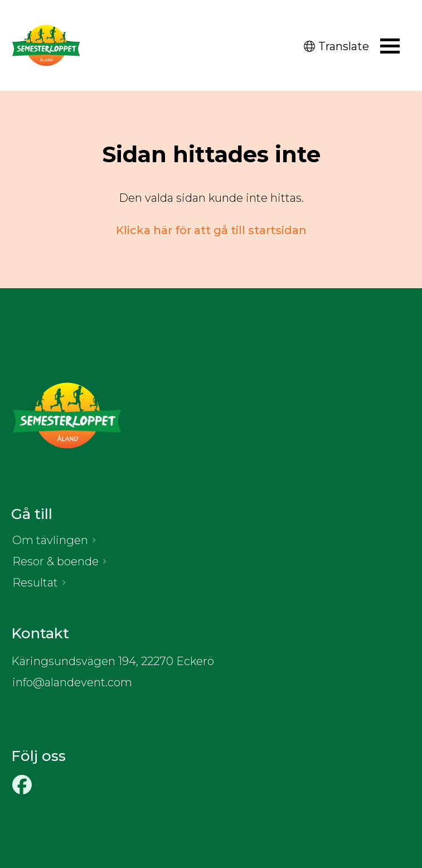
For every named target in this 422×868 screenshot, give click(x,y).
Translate (336, 46)
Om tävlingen (50, 540)
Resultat (35, 583)
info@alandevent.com (72, 682)
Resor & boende (55, 561)
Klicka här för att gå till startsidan (211, 230)
